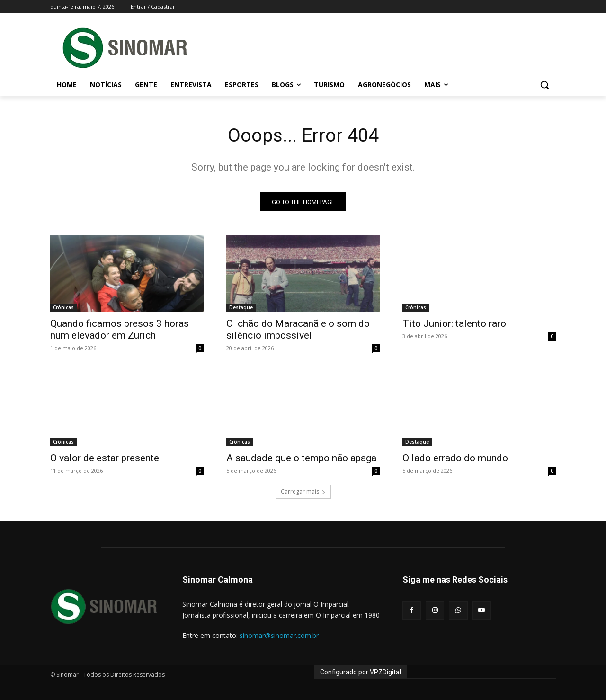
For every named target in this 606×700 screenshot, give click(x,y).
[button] (544, 85)
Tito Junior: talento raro (454, 324)
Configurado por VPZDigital (361, 672)
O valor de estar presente (105, 458)
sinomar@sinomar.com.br (279, 636)
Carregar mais (303, 492)
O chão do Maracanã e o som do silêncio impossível (298, 330)
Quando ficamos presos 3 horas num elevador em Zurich (120, 330)
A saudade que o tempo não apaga (301, 458)
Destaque (241, 308)
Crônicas (63, 308)
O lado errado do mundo (455, 458)
